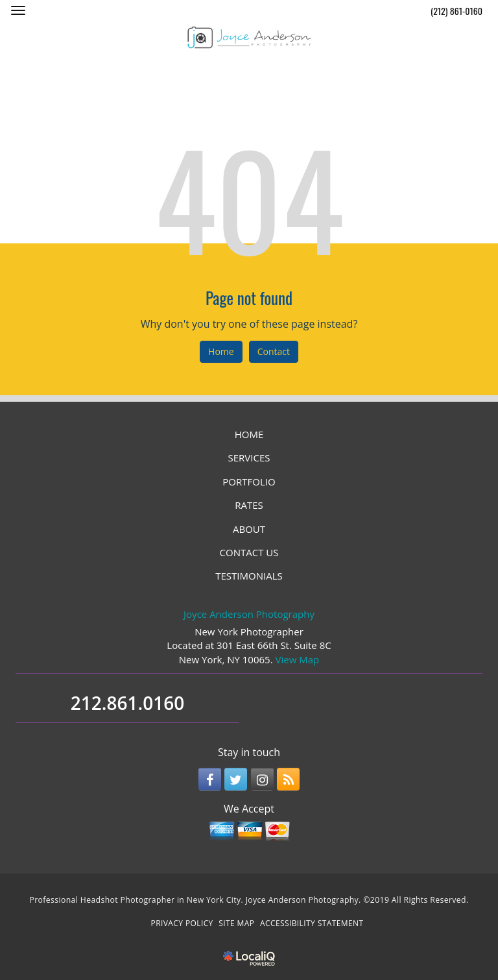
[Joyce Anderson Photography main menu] (18, 10)
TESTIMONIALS (249, 576)
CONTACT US (249, 552)
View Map (298, 659)
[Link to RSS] (288, 779)
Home (221, 351)
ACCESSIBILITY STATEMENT (312, 923)
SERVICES (249, 458)
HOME (249, 434)
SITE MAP (236, 923)
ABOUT (249, 529)
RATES (249, 505)
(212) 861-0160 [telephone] (456, 11)
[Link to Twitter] (236, 779)
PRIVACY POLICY (182, 923)
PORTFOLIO (249, 482)
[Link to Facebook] (210, 779)
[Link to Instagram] (262, 779)
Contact (274, 351)
